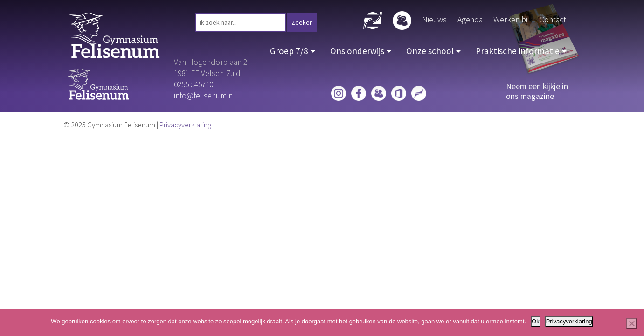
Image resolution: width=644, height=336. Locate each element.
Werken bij (511, 20)
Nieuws (434, 20)
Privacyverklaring (185, 125)
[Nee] (631, 323)
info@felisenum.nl (204, 96)
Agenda (470, 20)
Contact (553, 20)
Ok (536, 321)
